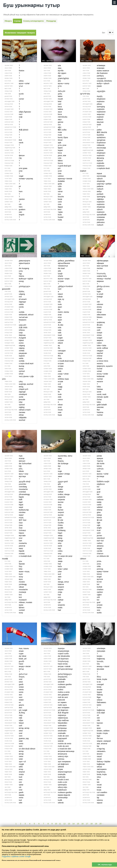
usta (51, 158)
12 (65, 824)
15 (78, 824)
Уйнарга (8, 21)
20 (101, 824)
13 (69, 824)
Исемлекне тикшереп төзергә (20, 33)
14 (74, 824)
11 (60, 824)
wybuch (91, 161)
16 (82, 824)
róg (12, 158)
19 (96, 824)
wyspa (52, 353)
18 (91, 824)
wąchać (91, 353)
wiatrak (52, 741)
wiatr (12, 741)
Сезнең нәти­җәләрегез (34, 21)
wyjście (13, 356)
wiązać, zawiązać (95, 741)
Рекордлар (51, 21)
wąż (51, 548)
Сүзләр (17, 21)
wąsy (13, 548)
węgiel (91, 548)
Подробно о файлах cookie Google (16, 856)
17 (87, 824)
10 (56, 824)
